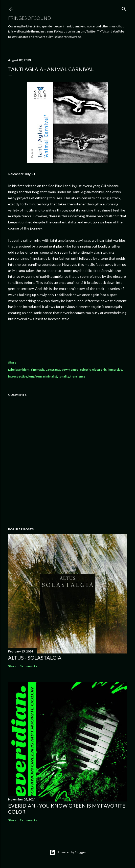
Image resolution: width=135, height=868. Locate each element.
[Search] (124, 8)
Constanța (53, 370)
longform (35, 376)
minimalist (50, 376)
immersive (115, 370)
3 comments (28, 666)
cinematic (38, 370)
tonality (64, 376)
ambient (24, 370)
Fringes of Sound (29, 18)
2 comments (28, 820)
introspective (18, 376)
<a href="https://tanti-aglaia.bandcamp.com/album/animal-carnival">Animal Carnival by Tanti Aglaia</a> (67, 339)
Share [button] (12, 362)
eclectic (85, 370)
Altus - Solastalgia (35, 658)
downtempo (70, 370)
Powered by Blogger (68, 852)
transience (78, 376)
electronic (99, 370)
